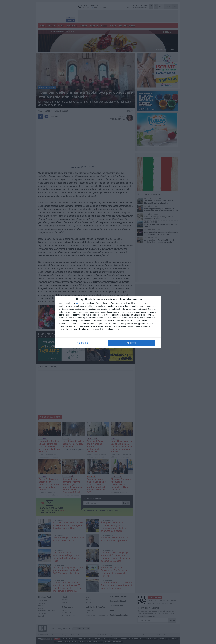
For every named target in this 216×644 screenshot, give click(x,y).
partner (78, 303)
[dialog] (108, 322)
